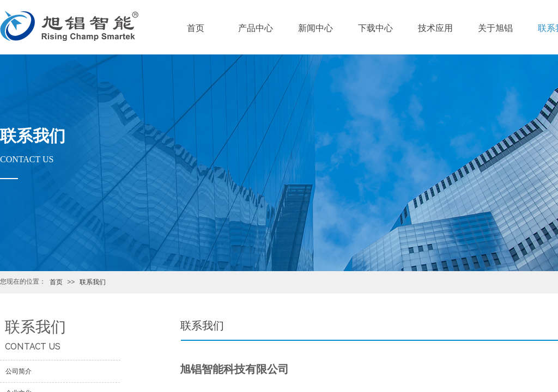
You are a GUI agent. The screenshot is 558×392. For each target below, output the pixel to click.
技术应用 (435, 28)
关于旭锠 (495, 28)
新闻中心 (316, 28)
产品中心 (256, 28)
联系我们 (93, 282)
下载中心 (375, 28)
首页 (56, 282)
